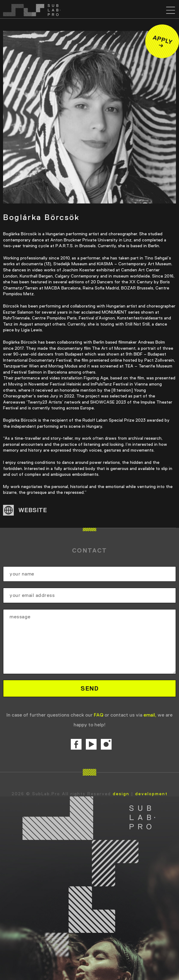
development (151, 794)
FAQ (99, 715)
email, (150, 715)
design (121, 794)
